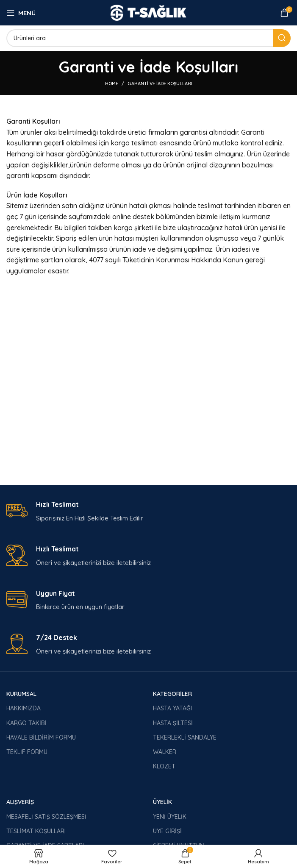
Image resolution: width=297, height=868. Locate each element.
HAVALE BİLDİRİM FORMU (41, 737)
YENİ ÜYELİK (170, 817)
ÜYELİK (162, 802)
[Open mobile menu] (21, 13)
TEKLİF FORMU (27, 752)
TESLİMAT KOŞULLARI (36, 831)
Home (112, 83)
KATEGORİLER (172, 694)
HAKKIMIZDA (24, 708)
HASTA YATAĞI (172, 708)
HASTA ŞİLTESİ (173, 723)
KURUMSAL (21, 694)
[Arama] (148, 38)
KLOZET (164, 766)
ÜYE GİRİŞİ (167, 831)
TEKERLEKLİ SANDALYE (185, 737)
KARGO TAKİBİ (26, 723)
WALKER (165, 752)
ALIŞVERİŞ (20, 802)
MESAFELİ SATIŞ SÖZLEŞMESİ (46, 817)
